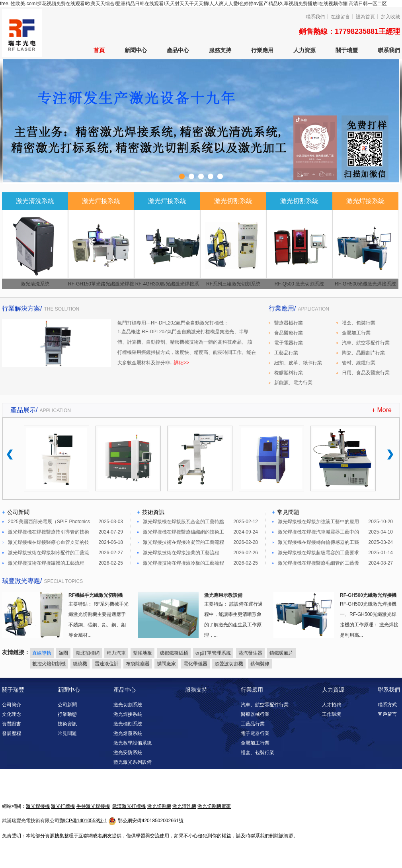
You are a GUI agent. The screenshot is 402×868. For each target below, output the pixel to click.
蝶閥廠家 (166, 664)
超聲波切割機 (229, 664)
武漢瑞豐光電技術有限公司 (31, 821)
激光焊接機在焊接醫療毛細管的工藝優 (318, 563)
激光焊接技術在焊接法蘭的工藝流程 (181, 553)
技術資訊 (67, 724)
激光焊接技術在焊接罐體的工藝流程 (46, 563)
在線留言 (340, 17)
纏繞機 (80, 664)
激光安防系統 (128, 753)
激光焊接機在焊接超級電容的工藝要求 (318, 553)
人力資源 (304, 50)
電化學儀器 (195, 664)
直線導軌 (42, 653)
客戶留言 (387, 714)
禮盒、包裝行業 (359, 323)
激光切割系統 (128, 705)
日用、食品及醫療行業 (366, 373)
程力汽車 (116, 653)
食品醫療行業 (289, 333)
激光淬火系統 (128, 791)
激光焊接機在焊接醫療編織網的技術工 (183, 532)
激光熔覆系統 (128, 733)
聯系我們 (315, 17)
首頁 (99, 50)
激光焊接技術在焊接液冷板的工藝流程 (183, 563)
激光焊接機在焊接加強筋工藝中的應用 (318, 522)
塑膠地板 (142, 653)
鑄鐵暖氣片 (281, 653)
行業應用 (262, 50)
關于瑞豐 (347, 50)
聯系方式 (387, 705)
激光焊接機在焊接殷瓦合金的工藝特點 (183, 522)
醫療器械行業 (289, 323)
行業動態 (67, 714)
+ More (382, 410)
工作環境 (332, 714)
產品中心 (178, 50)
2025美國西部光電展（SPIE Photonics (49, 522)
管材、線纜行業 (359, 363)
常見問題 (67, 733)
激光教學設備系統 (133, 743)
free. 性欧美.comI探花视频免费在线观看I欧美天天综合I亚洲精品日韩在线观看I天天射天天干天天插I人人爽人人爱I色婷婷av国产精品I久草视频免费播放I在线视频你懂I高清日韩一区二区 (193, 4)
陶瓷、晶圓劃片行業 (363, 353)
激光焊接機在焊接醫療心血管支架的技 (49, 542)
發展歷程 (12, 733)
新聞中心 (136, 50)
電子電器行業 (289, 343)
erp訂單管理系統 (213, 653)
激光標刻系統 (128, 724)
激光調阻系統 (128, 781)
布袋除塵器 (138, 664)
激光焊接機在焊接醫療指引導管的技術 (49, 532)
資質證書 (12, 724)
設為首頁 (365, 17)
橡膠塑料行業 (289, 373)
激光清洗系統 (128, 772)
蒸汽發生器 (250, 653)
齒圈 (63, 653)
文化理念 (12, 714)
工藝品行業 (286, 353)
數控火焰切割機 (49, 664)
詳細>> (181, 363)
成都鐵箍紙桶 (174, 653)
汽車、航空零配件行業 (366, 343)
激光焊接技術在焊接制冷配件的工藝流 (49, 553)
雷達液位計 (107, 664)
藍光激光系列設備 (133, 762)
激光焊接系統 (128, 714)
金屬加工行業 (356, 333)
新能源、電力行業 (293, 383)
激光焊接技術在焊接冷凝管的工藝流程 (183, 542)
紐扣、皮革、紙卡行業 (298, 363)
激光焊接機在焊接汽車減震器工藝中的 (318, 532)
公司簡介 (12, 705)
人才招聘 (332, 705)
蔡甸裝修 (260, 664)
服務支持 (220, 50)
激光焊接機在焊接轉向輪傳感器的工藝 (318, 542)
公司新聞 (67, 705)
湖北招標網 (88, 653)
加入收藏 (390, 17)
